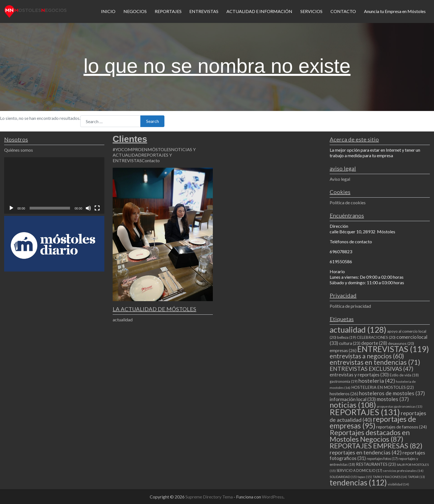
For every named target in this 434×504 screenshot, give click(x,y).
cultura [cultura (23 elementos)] (350, 343)
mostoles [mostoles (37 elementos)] (393, 399)
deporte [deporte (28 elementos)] (374, 343)
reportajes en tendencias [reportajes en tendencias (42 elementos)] (366, 452)
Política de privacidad (350, 306)
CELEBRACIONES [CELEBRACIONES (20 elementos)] (376, 337)
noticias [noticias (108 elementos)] (353, 405)
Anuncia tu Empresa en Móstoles (395, 11)
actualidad (123, 320)
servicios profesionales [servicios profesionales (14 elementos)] (403, 471)
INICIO (108, 11)
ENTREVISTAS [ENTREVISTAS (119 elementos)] (393, 349)
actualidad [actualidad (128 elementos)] (358, 329)
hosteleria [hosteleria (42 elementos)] (377, 381)
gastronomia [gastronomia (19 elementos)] (344, 381)
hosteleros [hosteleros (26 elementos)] (344, 393)
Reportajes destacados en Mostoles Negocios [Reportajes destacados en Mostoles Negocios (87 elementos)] (370, 436)
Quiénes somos (19, 150)
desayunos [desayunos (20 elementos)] (401, 343)
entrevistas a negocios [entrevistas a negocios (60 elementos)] (367, 356)
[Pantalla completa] (97, 208)
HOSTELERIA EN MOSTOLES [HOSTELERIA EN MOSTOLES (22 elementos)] (383, 387)
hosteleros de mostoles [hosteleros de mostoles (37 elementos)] (392, 393)
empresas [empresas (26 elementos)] (343, 350)
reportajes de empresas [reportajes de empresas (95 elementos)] (373, 422)
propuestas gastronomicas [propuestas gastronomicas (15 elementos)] (400, 406)
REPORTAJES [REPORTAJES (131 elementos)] (365, 412)
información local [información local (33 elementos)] (353, 399)
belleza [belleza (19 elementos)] (347, 337)
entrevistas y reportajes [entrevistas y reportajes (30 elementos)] (359, 375)
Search (153, 121)
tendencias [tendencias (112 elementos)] (358, 482)
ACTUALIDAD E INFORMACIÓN (259, 11)
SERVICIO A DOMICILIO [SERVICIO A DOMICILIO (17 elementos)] (359, 471)
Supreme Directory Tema (210, 497)
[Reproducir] (11, 208)
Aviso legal (340, 179)
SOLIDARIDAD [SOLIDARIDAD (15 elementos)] (343, 477)
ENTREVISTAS (204, 11)
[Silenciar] (88, 208)
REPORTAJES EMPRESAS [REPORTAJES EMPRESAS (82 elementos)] (376, 446)
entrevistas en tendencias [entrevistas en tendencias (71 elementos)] (375, 362)
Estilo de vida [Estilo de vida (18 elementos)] (404, 375)
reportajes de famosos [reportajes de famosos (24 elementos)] (401, 427)
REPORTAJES (168, 11)
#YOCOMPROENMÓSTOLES (142, 149)
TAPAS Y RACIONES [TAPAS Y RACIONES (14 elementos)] (390, 477)
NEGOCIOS (135, 11)
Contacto (151, 160)
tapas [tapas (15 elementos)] (365, 477)
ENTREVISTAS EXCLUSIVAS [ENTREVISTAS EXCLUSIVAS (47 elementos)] (371, 369)
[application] (54, 185)
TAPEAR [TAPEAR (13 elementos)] (416, 477)
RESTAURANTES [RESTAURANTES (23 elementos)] (376, 464)
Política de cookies (348, 202)
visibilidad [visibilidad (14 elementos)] (398, 484)
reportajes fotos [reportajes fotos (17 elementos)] (382, 459)
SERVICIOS (311, 11)
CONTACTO (343, 11)
